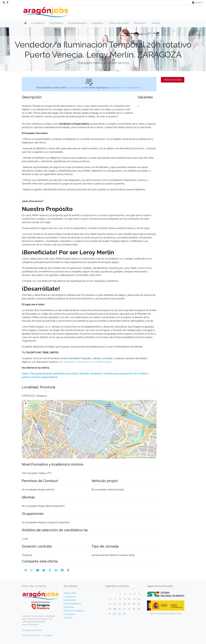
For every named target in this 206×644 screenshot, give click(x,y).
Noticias (156, 23)
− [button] (26, 408)
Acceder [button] (197, 2)
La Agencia (70, 597)
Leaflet (130, 457)
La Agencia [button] (37, 23)
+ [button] (26, 404)
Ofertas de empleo (119, 23)
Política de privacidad (31, 635)
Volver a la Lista (173, 80)
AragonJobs (70, 593)
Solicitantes (70, 600)
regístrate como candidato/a (126, 88)
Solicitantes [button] (56, 23)
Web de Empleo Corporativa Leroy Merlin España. (84, 362)
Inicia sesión (74, 88)
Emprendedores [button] (77, 23)
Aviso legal (47, 635)
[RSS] (4, 2)
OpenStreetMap (141, 457)
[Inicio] (45, 11)
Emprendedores (72, 604)
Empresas (69, 607)
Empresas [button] (97, 23)
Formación (69, 614)
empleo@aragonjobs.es (32, 630)
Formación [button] (139, 23)
